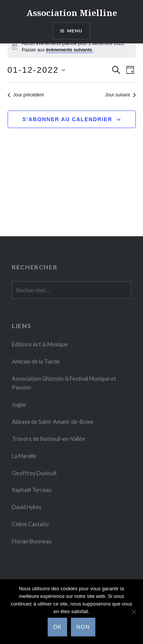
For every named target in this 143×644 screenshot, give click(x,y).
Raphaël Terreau (32, 490)
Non (83, 627)
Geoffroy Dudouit (34, 473)
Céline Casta (30, 524)
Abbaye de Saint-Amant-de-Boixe (53, 422)
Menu (75, 31)
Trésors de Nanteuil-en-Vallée (48, 439)
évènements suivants (70, 50)
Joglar (19, 405)
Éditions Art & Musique (40, 344)
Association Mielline (72, 13)
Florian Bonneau (32, 541)
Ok (57, 627)
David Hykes (27, 507)
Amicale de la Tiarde (36, 361)
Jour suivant (121, 95)
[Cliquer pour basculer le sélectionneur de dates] (37, 70)
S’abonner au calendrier (67, 119)
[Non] (133, 612)
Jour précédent (26, 95)
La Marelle (24, 456)
